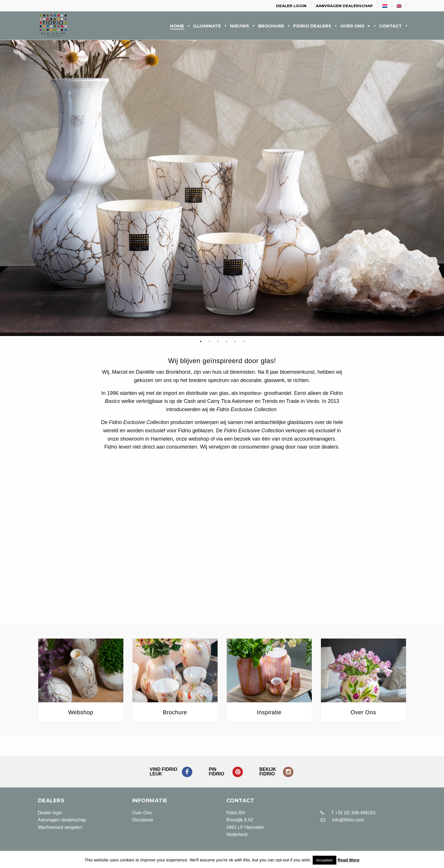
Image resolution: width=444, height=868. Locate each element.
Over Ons (352, 26)
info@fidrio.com (348, 820)
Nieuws (240, 26)
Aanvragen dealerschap (344, 6)
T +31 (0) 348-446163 (348, 813)
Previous (10, 188)
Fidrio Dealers (312, 26)
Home (177, 26)
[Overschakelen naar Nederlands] (385, 6)
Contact (390, 26)
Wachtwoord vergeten (60, 827)
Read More (348, 860)
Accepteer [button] (325, 860)
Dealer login (291, 6)
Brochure (271, 26)
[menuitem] (177, 26)
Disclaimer (143, 820)
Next (434, 188)
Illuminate (207, 26)
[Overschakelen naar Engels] (399, 6)
